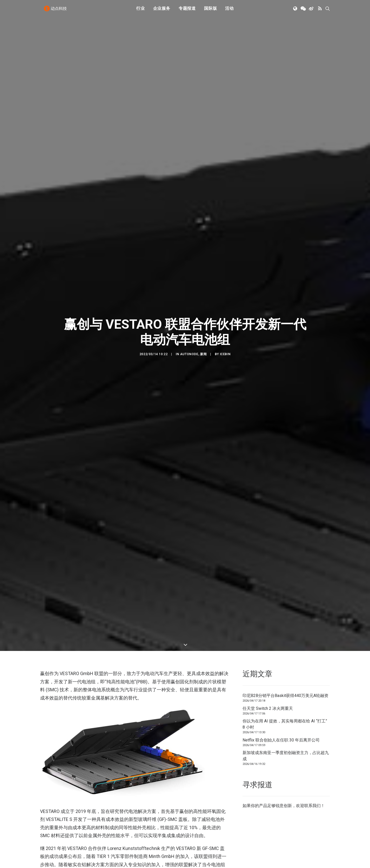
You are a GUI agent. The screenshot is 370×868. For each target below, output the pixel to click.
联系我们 (312, 722)
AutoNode (189, 312)
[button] (296, 11)
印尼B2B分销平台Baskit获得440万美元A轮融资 (285, 612)
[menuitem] (141, 11)
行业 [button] (141, 11)
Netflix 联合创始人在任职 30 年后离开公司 (281, 656)
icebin (225, 312)
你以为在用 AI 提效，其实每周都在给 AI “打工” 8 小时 (285, 640)
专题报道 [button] (187, 11)
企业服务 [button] (162, 11)
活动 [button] (229, 11)
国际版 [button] (210, 11)
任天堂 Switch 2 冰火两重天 (268, 624)
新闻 (203, 312)
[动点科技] (57, 11)
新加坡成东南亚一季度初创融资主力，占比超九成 (286, 672)
